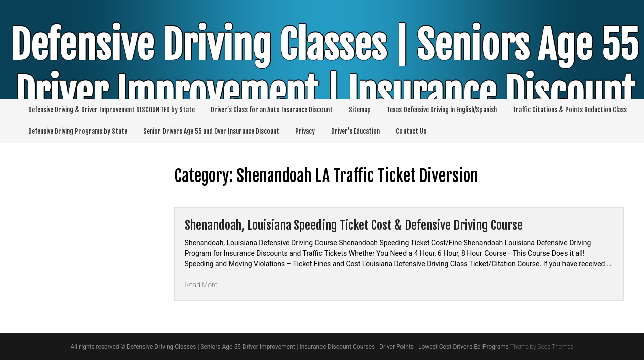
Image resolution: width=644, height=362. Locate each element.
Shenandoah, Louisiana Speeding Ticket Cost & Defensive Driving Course (354, 225)
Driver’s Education (355, 131)
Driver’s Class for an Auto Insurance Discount (272, 110)
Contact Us (411, 131)
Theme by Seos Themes (542, 347)
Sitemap (360, 110)
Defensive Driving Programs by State (78, 131)
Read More (201, 285)
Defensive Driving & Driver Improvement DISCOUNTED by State (111, 110)
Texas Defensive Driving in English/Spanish (442, 110)
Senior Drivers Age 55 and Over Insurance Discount (211, 131)
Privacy (305, 131)
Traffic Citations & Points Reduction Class (570, 110)
